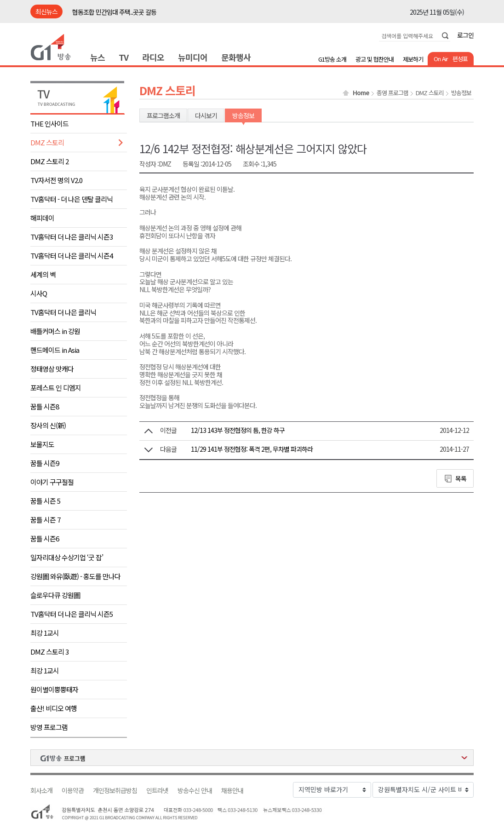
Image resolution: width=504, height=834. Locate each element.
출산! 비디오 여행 (54, 708)
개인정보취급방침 (115, 791)
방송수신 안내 (195, 791)
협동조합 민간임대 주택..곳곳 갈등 (114, 12)
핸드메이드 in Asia (55, 350)
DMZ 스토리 (47, 142)
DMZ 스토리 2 (49, 161)
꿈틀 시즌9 (45, 463)
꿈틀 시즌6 (45, 538)
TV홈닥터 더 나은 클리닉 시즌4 (72, 256)
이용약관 (73, 791)
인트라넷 (157, 791)
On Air (441, 59)
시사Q (39, 293)
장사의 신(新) (48, 425)
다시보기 (206, 115)
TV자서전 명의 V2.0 (56, 180)
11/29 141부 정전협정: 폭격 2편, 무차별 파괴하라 (252, 449)
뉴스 (97, 57)
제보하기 (413, 59)
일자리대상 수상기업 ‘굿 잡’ (67, 557)
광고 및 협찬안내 (375, 59)
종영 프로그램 (392, 93)
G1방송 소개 (332, 59)
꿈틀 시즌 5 (45, 501)
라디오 (153, 57)
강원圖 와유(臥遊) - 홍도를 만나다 (75, 576)
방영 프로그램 (49, 727)
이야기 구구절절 (52, 482)
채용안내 (232, 791)
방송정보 (461, 93)
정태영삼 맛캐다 (52, 369)
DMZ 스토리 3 (49, 652)
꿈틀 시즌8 (45, 406)
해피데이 (42, 218)
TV (123, 57)
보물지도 (42, 444)
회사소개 (41, 791)
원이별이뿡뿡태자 (54, 689)
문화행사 (236, 57)
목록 (461, 478)
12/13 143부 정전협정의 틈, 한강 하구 (238, 430)
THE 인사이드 (49, 124)
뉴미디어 (193, 57)
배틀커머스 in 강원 (55, 331)
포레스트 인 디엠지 (56, 388)
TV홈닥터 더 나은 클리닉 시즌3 (72, 237)
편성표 (460, 59)
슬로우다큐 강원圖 (55, 595)
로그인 (465, 35)
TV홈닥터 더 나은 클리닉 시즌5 (72, 614)
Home (361, 93)
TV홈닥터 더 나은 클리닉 (63, 312)
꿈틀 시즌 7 (45, 520)
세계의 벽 (43, 274)
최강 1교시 (45, 633)
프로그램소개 (163, 115)
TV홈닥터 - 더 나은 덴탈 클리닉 (72, 199)
